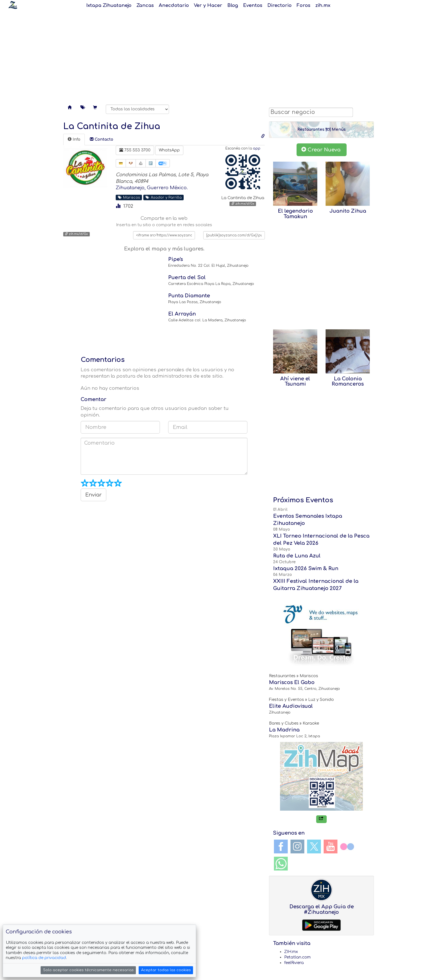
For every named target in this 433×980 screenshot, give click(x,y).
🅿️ (151, 163)
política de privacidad (44, 958)
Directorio (279, 5)
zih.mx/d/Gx (243, 204)
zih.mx (323, 5)
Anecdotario (174, 5)
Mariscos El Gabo (292, 682)
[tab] (74, 140)
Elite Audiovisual (291, 706)
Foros (303, 5)
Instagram (297, 847)
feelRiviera (294, 963)
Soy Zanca (13, 5)
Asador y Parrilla (164, 197)
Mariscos (129, 197)
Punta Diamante (189, 296)
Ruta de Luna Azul (297, 556)
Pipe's (175, 259)
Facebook (281, 847)
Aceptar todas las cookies (166, 970)
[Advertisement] (216, 55)
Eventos (253, 5)
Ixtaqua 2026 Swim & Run (306, 568)
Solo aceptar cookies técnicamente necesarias (88, 970)
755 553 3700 (135, 150)
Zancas (145, 5)
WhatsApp (169, 150)
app (257, 149)
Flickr (347, 847)
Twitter (314, 847)
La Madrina (284, 730)
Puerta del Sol (187, 277)
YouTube (331, 847)
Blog (233, 5)
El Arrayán (182, 314)
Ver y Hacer (208, 5)
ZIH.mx (291, 952)
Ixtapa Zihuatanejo (109, 5)
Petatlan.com (297, 957)
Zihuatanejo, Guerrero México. (152, 188)
